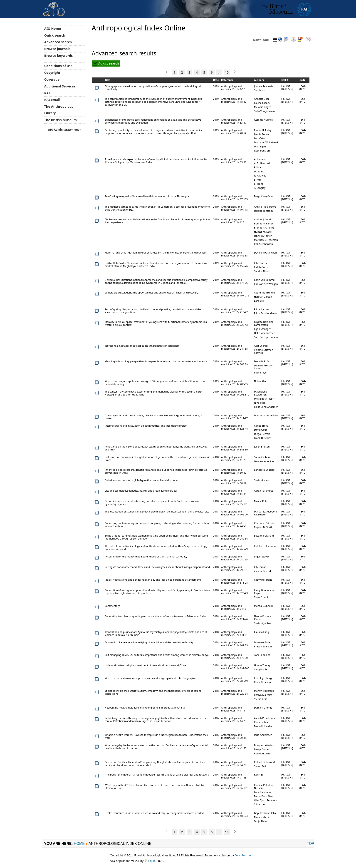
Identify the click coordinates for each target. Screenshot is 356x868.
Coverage (52, 79)
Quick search (55, 35)
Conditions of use (58, 66)
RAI (47, 93)
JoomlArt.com (244, 855)
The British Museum (61, 120)
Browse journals (57, 49)
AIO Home (53, 29)
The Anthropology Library (59, 110)
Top (310, 844)
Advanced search (58, 42)
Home (79, 844)
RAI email (52, 100)
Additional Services (60, 86)
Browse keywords (59, 56)
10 (227, 72)
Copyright (52, 73)
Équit (151, 861)
